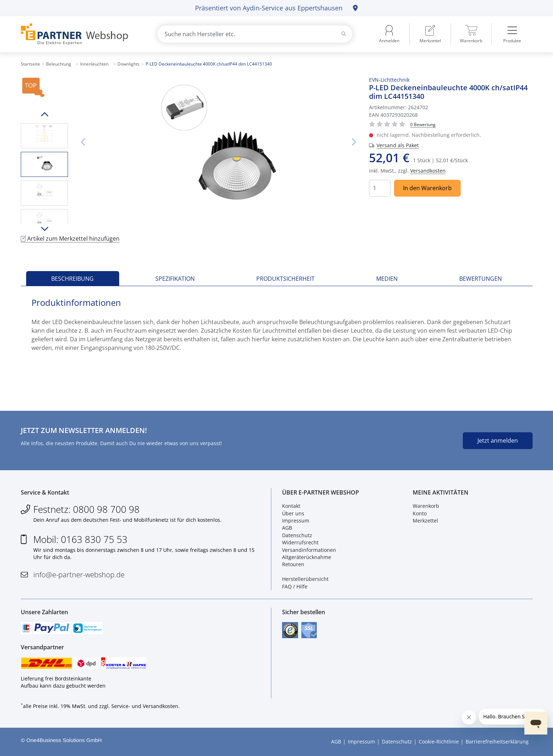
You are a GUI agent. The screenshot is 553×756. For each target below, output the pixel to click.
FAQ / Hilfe (295, 586)
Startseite (30, 64)
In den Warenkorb (427, 188)
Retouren (293, 564)
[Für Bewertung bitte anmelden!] (423, 124)
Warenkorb (426, 506)
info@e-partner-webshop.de (79, 575)
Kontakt (291, 506)
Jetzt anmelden (498, 440)
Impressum (296, 521)
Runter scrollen (44, 229)
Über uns (293, 513)
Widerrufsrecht (300, 542)
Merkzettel (425, 521)
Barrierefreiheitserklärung (497, 741)
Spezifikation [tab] (175, 279)
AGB (287, 528)
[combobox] (255, 34)
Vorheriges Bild (83, 142)
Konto (420, 513)
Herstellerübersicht (305, 579)
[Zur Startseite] (81, 34)
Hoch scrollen (44, 114)
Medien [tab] (387, 279)
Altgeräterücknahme (307, 557)
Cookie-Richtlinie (439, 741)
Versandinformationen (309, 550)
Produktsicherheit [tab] (285, 279)
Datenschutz (297, 535)
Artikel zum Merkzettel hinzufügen (70, 239)
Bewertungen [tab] (481, 279)
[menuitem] (430, 34)
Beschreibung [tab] (72, 279)
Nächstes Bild (354, 142)
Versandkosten (428, 171)
